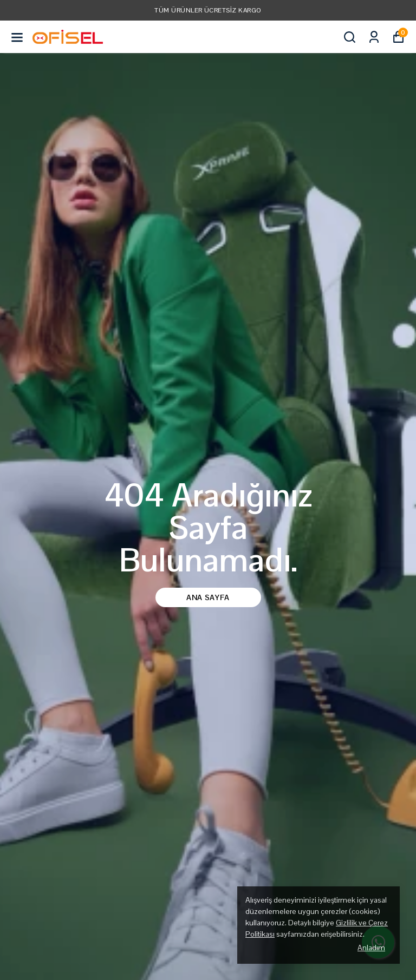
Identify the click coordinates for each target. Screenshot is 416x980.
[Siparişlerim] (374, 37)
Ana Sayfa (208, 597)
